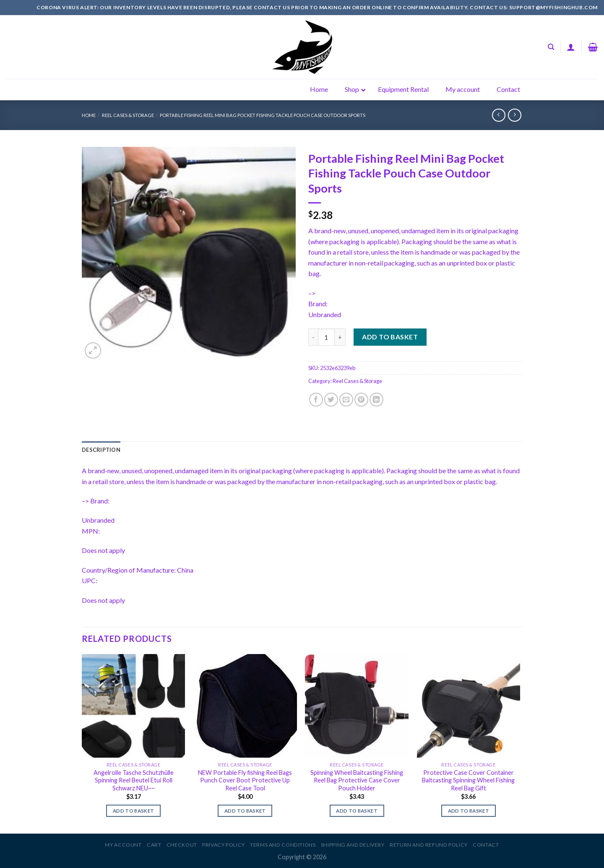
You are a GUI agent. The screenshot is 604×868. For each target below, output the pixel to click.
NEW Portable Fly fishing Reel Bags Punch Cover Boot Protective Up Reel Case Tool (245, 780)
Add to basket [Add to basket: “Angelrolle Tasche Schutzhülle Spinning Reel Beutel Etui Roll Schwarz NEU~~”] (134, 811)
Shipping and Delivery (353, 845)
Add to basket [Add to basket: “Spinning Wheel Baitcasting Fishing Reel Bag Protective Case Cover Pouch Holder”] (357, 811)
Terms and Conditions (283, 845)
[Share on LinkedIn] (376, 400)
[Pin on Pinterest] (361, 400)
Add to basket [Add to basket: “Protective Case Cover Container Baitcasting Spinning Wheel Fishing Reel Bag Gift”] (469, 811)
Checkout (182, 845)
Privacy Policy (224, 845)
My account (123, 845)
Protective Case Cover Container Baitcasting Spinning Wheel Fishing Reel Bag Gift (468, 780)
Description (101, 450)
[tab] (101, 450)
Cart (154, 845)
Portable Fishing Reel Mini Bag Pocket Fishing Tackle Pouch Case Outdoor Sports (263, 115)
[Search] (551, 47)
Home (89, 115)
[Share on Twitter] (331, 400)
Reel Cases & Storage (128, 115)
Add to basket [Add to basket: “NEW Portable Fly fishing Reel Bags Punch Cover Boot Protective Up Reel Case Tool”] (245, 811)
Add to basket (390, 337)
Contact (486, 845)
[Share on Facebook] (316, 400)
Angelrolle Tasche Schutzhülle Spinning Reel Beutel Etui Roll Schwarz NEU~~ (134, 780)
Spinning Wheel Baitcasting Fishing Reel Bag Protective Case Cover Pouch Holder (357, 780)
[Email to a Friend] (346, 400)
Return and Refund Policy (429, 845)
